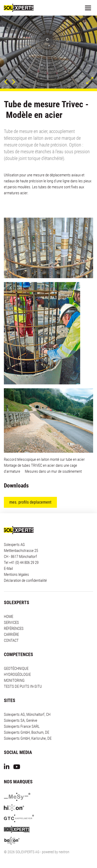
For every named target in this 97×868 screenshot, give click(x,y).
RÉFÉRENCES (14, 629)
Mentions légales (16, 575)
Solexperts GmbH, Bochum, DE (27, 732)
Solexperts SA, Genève (21, 720)
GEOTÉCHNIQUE (16, 669)
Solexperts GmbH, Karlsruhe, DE (28, 738)
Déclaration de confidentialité (25, 580)
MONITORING (14, 680)
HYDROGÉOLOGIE (17, 675)
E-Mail (8, 569)
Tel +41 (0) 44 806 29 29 (21, 563)
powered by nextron (56, 852)
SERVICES (11, 623)
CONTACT (11, 640)
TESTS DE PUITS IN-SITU (23, 686)
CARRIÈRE (11, 635)
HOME (9, 617)
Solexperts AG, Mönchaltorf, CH (27, 715)
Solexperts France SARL (22, 726)
